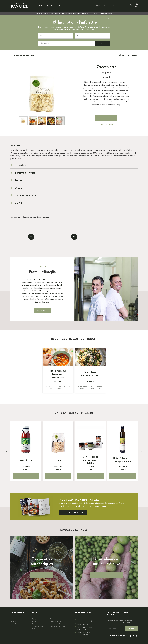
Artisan (18, 180)
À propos (35, 619)
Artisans (34, 624)
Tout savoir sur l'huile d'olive (106, 575)
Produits (39, 6)
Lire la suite (42, 310)
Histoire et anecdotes (26, 195)
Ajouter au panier (106, 118)
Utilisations (20, 165)
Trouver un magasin (88, 6)
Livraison (13, 621)
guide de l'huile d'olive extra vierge (86, 27)
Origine (18, 188)
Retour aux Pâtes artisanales (23, 55)
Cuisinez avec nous (42, 575)
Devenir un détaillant (110, 6)
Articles (34, 621)
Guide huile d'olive (38, 626)
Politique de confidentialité (58, 626)
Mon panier (14, 619)
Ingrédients (20, 203)
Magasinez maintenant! (106, 14)
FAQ (34, 629)
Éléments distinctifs (25, 173)
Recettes (51, 6)
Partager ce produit (128, 55)
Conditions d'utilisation (57, 624)
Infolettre (99, 6)
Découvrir (63, 6)
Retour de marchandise (17, 624)
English (120, 6)
